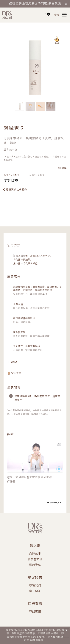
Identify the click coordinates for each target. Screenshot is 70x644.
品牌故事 (35, 554)
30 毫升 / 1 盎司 (11, 175)
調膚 (23, 256)
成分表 (14, 362)
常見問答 (35, 591)
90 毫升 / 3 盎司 (36, 175)
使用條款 (38, 640)
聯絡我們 (35, 586)
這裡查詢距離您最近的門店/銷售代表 (35, 4)
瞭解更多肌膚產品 (16, 190)
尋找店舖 (35, 612)
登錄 (56, 15)
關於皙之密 (35, 560)
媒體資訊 (35, 565)
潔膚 (16, 256)
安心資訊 (16, 373)
